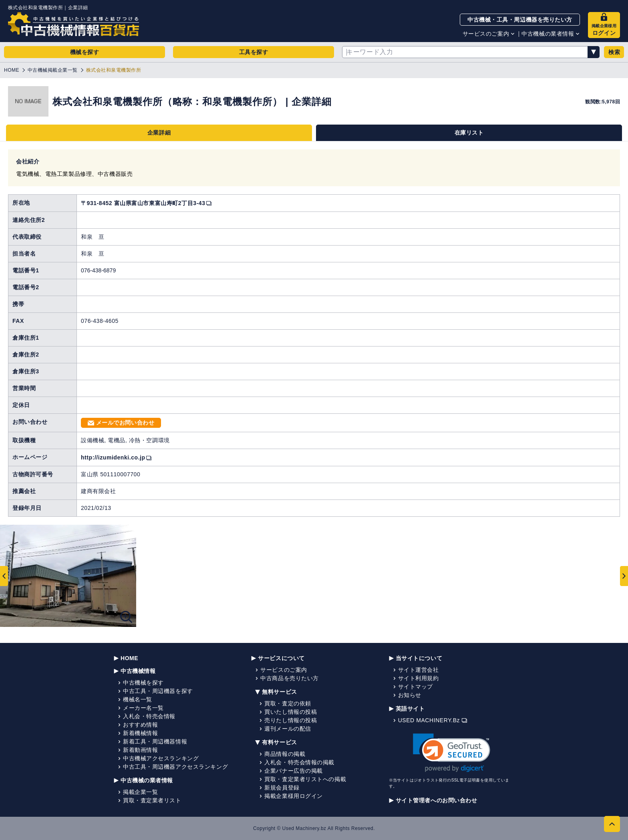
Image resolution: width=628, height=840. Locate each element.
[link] (452, 753)
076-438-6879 (98, 270)
